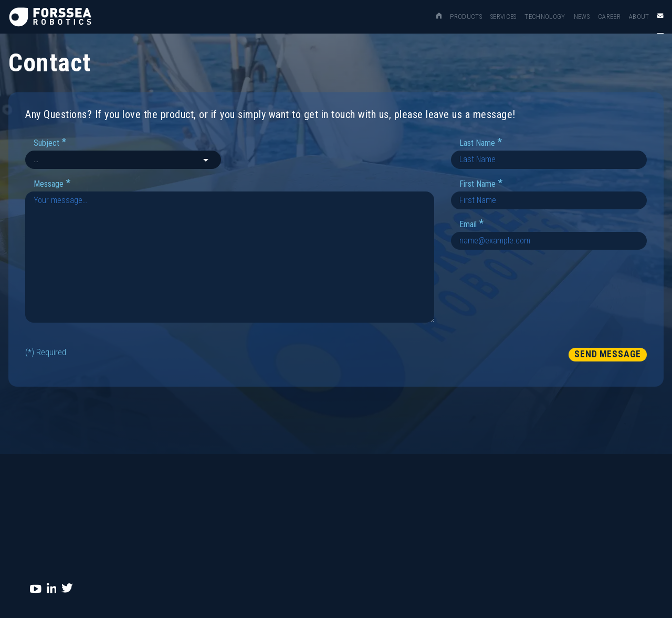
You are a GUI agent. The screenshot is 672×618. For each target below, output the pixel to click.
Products (466, 17)
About (639, 17)
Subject (50, 142)
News (582, 17)
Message (52, 183)
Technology (545, 17)
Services (503, 17)
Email (471, 224)
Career (609, 17)
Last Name (481, 142)
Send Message (608, 354)
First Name (481, 183)
